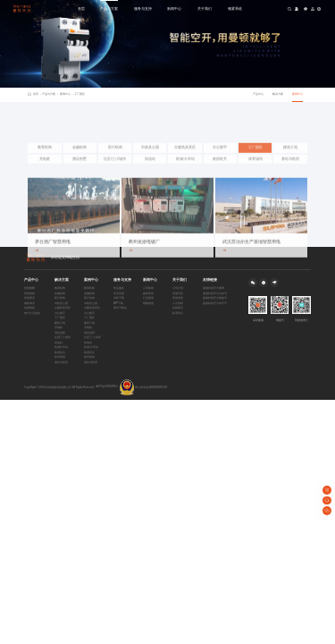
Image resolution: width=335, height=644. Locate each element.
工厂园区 (80, 94)
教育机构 (45, 164)
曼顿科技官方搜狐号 (215, 298)
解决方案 (278, 94)
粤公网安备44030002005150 (143, 387)
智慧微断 (29, 288)
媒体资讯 (148, 294)
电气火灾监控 (32, 314)
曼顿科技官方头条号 (215, 294)
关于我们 (205, 8)
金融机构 (80, 164)
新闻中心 (174, 8)
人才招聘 (178, 304)
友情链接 (210, 280)
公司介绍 (178, 288)
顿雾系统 (235, 8)
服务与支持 (143, 8)
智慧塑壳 (29, 298)
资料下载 (119, 298)
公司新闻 (148, 288)
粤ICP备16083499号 (107, 387)
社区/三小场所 (115, 175)
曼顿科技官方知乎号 (215, 304)
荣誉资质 (178, 298)
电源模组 (29, 308)
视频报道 (148, 304)
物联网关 (29, 304)
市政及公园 (150, 164)
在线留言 (178, 308)
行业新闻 (148, 298)
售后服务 (119, 288)
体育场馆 (255, 175)
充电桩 (45, 175)
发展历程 (178, 294)
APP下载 (118, 304)
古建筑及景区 (185, 164)
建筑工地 (290, 164)
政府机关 (220, 175)
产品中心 (258, 94)
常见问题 (119, 294)
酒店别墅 (80, 175)
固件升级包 (120, 308)
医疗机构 (115, 164)
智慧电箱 (29, 294)
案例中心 (67, 95)
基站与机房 (290, 175)
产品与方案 (109, 8)
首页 (81, 8)
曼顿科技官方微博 (214, 288)
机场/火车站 (185, 175)
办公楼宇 (220, 164)
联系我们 (178, 314)
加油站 (150, 175)
